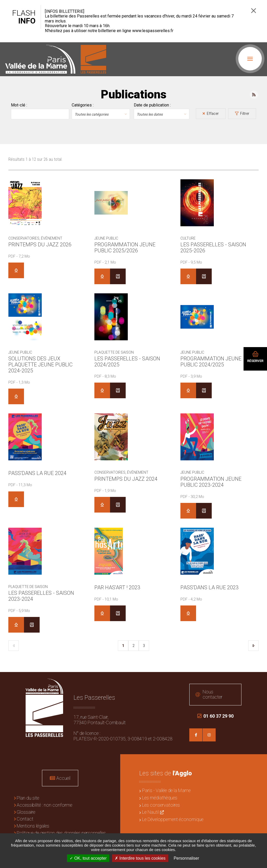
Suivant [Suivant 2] (253, 646)
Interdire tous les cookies (140, 858)
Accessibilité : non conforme (44, 805)
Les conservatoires (161, 805)
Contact (25, 819)
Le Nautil (150, 812)
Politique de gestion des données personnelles (61, 833)
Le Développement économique (173, 819)
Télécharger (16, 270)
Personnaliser (186, 858)
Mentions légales (33, 826)
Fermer (254, 11)
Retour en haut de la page (259, 680)
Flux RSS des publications (254, 95)
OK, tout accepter (88, 858)
